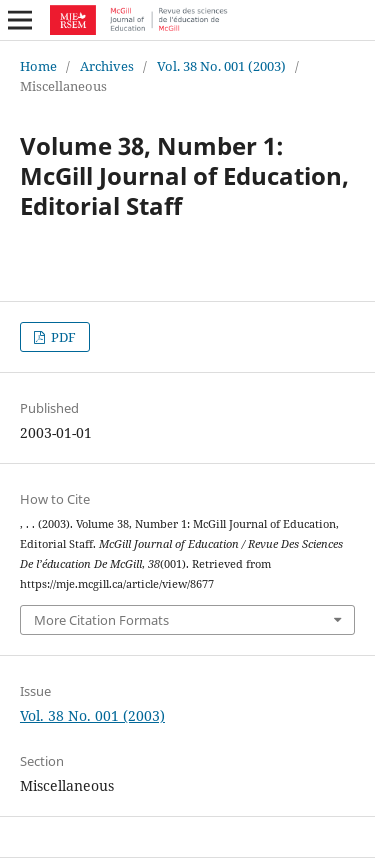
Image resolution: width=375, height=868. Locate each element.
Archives (107, 66)
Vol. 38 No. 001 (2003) (221, 66)
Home (38, 66)
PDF (62, 337)
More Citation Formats (101, 620)
